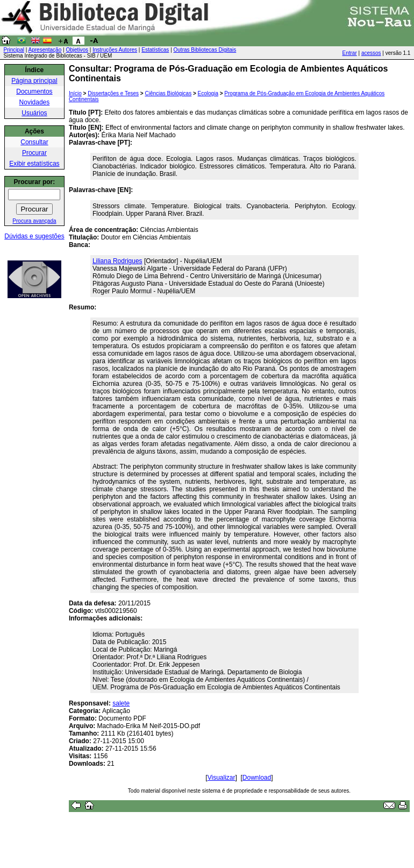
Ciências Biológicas (168, 93)
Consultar (34, 142)
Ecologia (208, 93)
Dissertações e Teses (113, 93)
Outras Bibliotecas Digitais (205, 50)
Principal (14, 50)
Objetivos (77, 50)
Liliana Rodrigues (117, 261)
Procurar (34, 153)
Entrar (350, 53)
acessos (371, 53)
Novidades (35, 102)
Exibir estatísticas (34, 164)
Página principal (34, 81)
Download (257, 778)
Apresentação (45, 50)
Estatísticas (155, 50)
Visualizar (222, 778)
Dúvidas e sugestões (34, 236)
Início (75, 93)
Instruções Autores (115, 50)
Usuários (34, 113)
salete (121, 703)
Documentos (34, 91)
